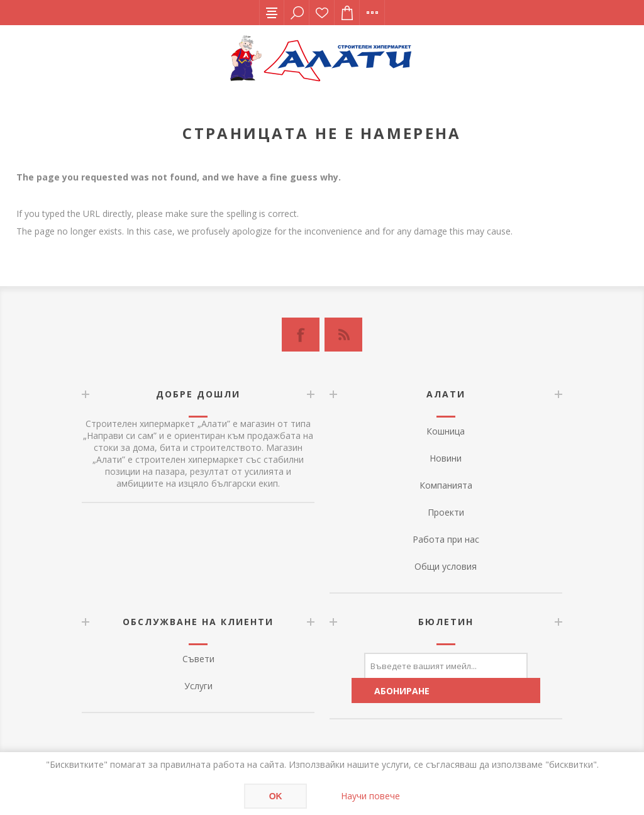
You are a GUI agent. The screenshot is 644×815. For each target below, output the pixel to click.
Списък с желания (322, 13)
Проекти (446, 512)
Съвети (198, 659)
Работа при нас (446, 539)
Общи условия (446, 566)
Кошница (446, 431)
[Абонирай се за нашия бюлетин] (446, 665)
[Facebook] (301, 335)
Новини (446, 458)
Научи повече (370, 796)
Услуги (198, 686)
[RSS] (343, 335)
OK (276, 796)
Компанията (446, 485)
